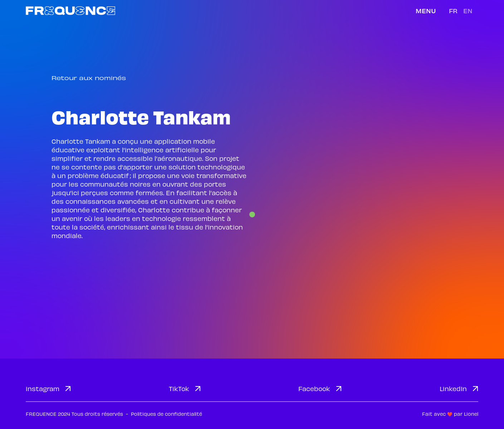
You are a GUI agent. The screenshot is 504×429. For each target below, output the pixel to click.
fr (453, 11)
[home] (70, 11)
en (468, 11)
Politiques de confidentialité (167, 414)
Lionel (471, 414)
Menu (426, 11)
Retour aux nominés (89, 78)
